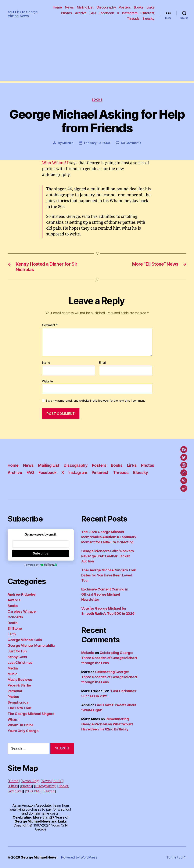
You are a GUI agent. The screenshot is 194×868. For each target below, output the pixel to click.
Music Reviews (20, 680)
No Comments (131, 143)
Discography (106, 7)
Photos (66, 13)
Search (49, 791)
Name (46, 363)
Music (13, 674)
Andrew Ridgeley (22, 594)
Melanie (68, 143)
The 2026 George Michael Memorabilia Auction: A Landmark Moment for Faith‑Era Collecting (109, 537)
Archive (81, 13)
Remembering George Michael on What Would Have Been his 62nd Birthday (107, 724)
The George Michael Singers (31, 714)
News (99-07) (52, 781)
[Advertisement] (97, 54)
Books (139, 7)
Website (47, 381)
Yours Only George (23, 731)
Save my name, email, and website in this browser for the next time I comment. (96, 401)
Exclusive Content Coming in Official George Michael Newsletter (105, 594)
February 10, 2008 (97, 143)
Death (13, 623)
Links (150, 7)
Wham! (14, 719)
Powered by (41, 565)
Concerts (15, 617)
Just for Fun (17, 651)
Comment (50, 325)
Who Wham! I (55, 163)
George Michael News (39, 857)
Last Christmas (20, 663)
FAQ (93, 13)
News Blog (30, 781)
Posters (125, 7)
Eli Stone (15, 628)
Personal (15, 691)
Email (102, 363)
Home (57, 7)
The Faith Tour (19, 708)
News (69, 7)
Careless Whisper (22, 611)
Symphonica (18, 702)
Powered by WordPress (79, 857)
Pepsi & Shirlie (19, 685)
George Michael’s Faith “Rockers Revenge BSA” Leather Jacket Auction (108, 556)
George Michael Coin (25, 640)
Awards (14, 600)
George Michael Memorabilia (31, 646)
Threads (133, 18)
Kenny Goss (17, 657)
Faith (12, 634)
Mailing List (85, 7)
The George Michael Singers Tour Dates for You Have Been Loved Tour (109, 575)
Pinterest (147, 13)
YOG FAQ (33, 791)
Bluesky (148, 18)
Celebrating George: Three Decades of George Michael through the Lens (109, 658)
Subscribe (41, 553)
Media (13, 668)
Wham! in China (20, 725)
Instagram (130, 13)
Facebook (106, 13)
